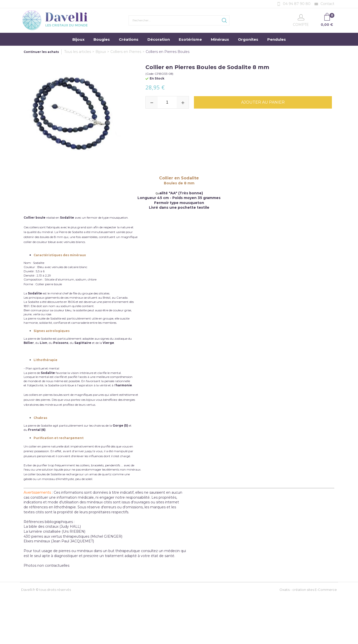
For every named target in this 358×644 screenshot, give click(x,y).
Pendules (277, 39)
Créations (129, 39)
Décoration (159, 39)
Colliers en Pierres (126, 52)
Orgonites (248, 39)
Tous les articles (78, 52)
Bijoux (78, 39)
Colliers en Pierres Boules (168, 52)
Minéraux (220, 39)
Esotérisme (190, 39)
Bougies (102, 39)
